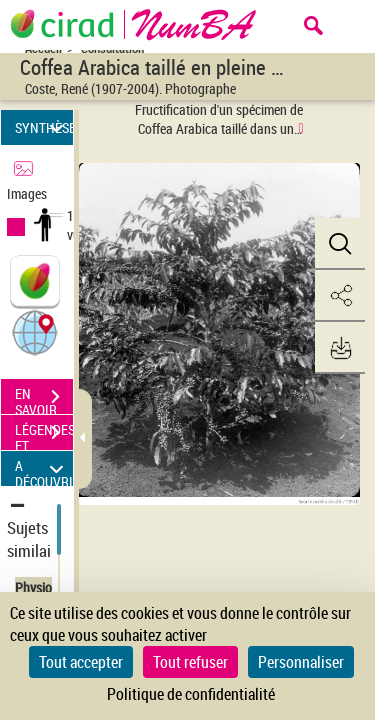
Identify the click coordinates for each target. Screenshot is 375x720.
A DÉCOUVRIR (44, 468)
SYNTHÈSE (44, 127)
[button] (35, 331)
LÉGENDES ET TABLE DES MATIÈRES (44, 435)
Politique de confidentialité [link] (191, 694)
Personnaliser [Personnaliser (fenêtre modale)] (301, 662)
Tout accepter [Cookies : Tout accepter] (81, 662)
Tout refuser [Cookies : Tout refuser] (190, 662)
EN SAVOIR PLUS (44, 399)
